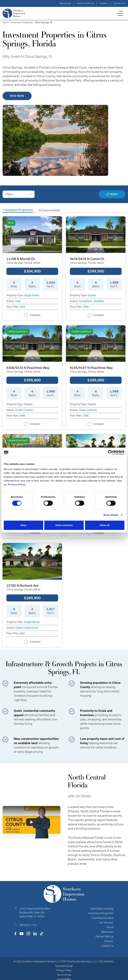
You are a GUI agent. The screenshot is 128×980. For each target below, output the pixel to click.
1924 (22, 307)
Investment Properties (22, 22)
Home (6, 22)
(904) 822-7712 (28, 925)
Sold (18, 301)
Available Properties (18, 210)
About (110, 927)
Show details (111, 515)
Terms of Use (64, 975)
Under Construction (27, 628)
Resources (65, 3)
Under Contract (24, 410)
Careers (104, 3)
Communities (50, 210)
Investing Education (103, 918)
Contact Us (119, 3)
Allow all (105, 525)
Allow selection (64, 525)
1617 (22, 633)
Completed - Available (91, 301)
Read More (17, 96)
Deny (23, 525)
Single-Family (32, 295)
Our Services (106, 923)
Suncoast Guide (64, 966)
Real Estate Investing (102, 909)
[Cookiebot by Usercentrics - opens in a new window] (110, 452)
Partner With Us (85, 3)
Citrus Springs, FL (44, 22)
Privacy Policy (64, 970)
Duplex (92, 295)
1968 (86, 307)
